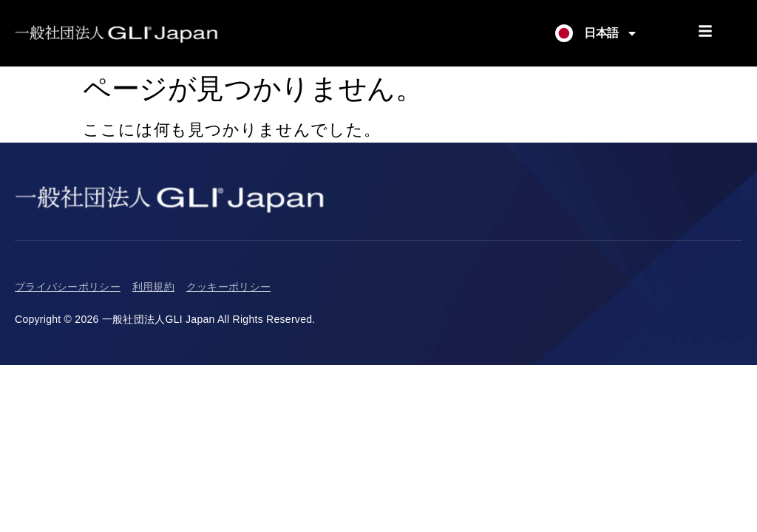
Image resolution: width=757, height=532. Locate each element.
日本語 (611, 33)
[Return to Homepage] (117, 33)
